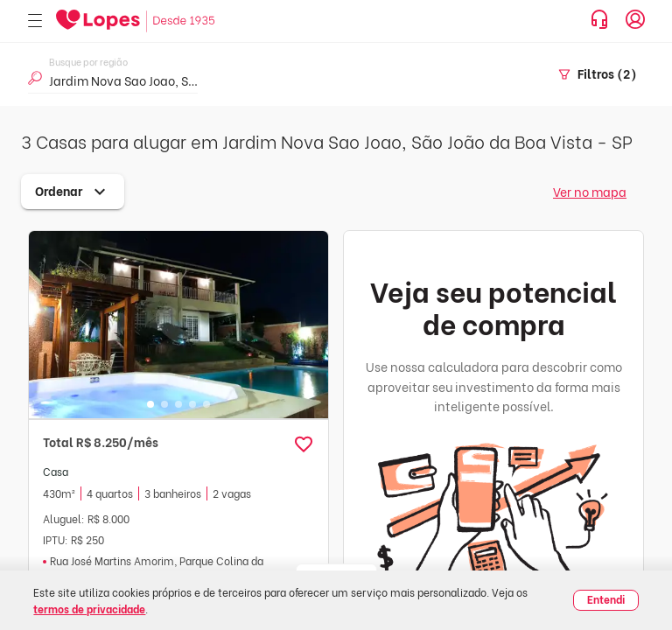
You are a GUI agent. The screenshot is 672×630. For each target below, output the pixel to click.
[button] (304, 444)
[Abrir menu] (35, 21)
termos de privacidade (89, 609)
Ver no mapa (590, 191)
